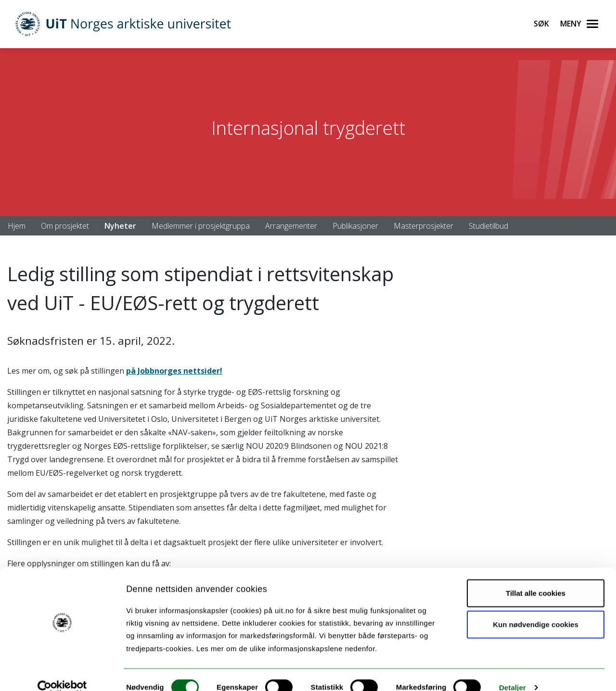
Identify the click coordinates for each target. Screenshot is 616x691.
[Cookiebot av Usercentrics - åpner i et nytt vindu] (62, 672)
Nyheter (120, 226)
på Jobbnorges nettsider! (174, 371)
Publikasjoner (355, 226)
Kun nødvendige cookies (536, 609)
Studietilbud (488, 226)
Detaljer (513, 672)
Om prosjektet (65, 226)
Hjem (17, 226)
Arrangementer (291, 226)
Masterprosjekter (423, 226)
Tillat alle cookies (536, 577)
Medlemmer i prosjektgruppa (201, 226)
